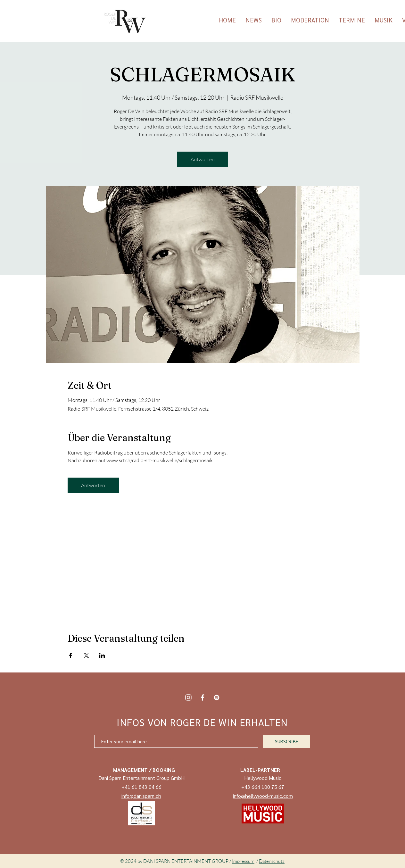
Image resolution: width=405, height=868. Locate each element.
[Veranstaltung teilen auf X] (86, 655)
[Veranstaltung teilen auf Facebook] (71, 655)
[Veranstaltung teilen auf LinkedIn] (102, 655)
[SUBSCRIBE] (286, 741)
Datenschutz (272, 861)
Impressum (243, 861)
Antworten (203, 159)
